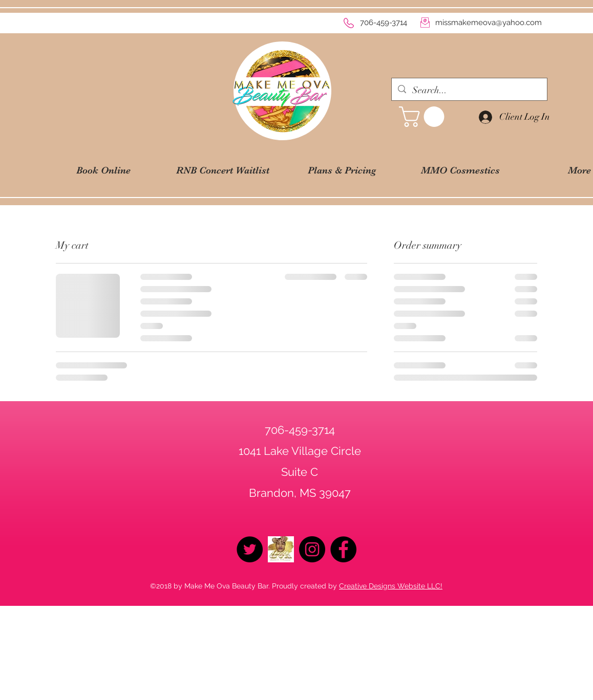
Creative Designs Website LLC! (391, 586)
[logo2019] (281, 549)
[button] (424, 117)
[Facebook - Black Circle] (343, 549)
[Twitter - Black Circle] (250, 549)
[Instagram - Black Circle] (312, 549)
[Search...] (469, 91)
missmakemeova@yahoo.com (489, 23)
